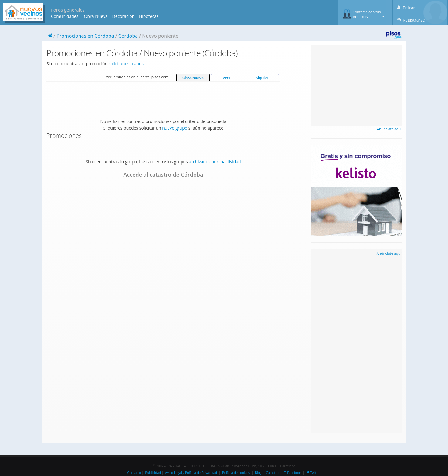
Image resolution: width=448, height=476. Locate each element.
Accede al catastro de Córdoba (163, 175)
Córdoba (128, 36)
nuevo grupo (175, 128)
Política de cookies (236, 473)
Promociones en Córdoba (85, 36)
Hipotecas (149, 16)
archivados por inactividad (215, 162)
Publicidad (153, 473)
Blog (258, 473)
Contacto (134, 473)
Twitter (313, 473)
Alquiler (262, 78)
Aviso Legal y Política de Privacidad (191, 473)
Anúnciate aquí (389, 129)
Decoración (123, 16)
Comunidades (65, 16)
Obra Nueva (96, 16)
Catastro (272, 473)
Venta (228, 78)
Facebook (292, 473)
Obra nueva (193, 78)
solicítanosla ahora (127, 64)
